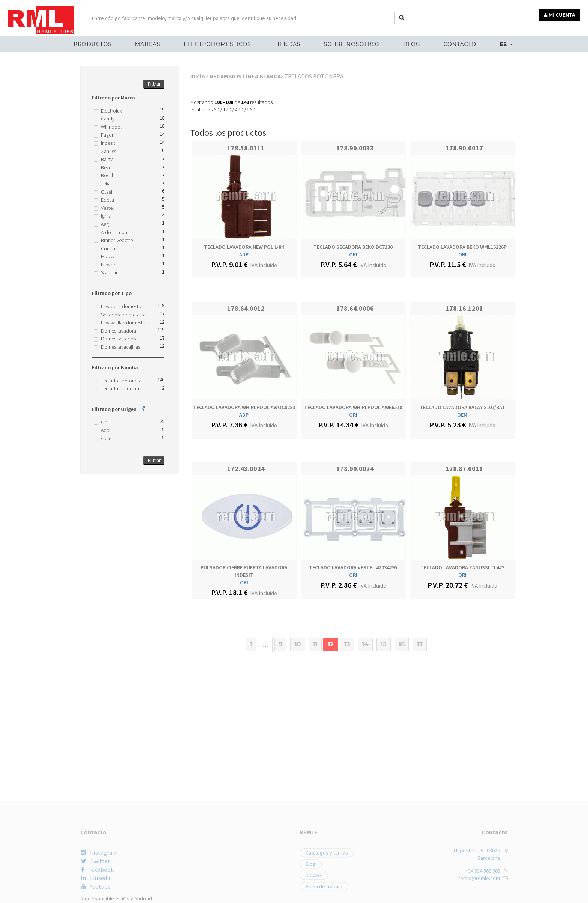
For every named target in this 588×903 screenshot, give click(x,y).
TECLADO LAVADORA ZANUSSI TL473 (462, 567)
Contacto (458, 44)
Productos (94, 44)
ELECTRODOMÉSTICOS (218, 44)
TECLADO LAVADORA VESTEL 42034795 (353, 567)
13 (347, 644)
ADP (244, 254)
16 (402, 644)
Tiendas (288, 44)
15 (384, 644)
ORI (353, 254)
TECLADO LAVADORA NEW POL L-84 (244, 247)
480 (239, 110)
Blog (411, 44)
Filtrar (154, 84)
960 (251, 110)
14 (365, 644)
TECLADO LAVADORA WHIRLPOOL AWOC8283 (244, 407)
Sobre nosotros (352, 44)
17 (420, 644)
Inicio (199, 76)
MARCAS (149, 44)
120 (227, 110)
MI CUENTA (560, 14)
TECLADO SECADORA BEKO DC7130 (353, 247)
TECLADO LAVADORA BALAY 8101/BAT (462, 407)
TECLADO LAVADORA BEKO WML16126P (462, 247)
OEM (462, 415)
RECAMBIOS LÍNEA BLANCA (246, 76)
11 (316, 644)
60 (216, 110)
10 (298, 644)
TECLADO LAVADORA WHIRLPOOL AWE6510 (353, 407)
